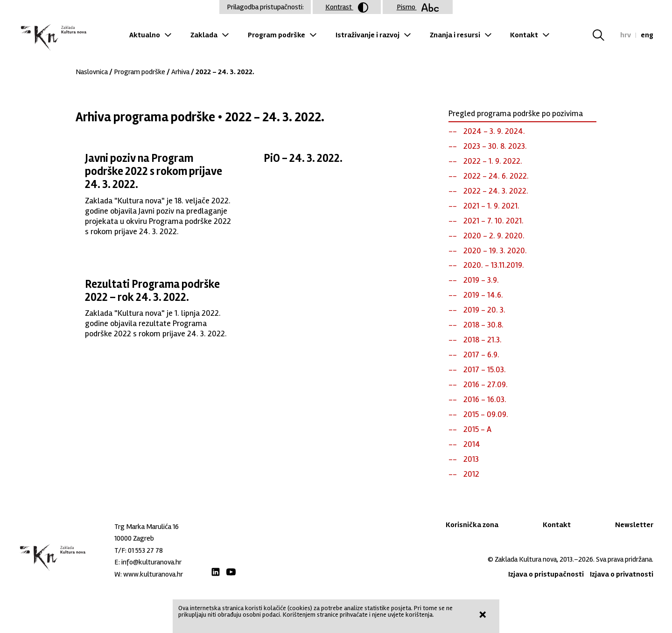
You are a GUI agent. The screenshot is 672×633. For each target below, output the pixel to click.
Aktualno (145, 35)
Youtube (231, 572)
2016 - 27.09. (486, 384)
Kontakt (524, 35)
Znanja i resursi (455, 35)
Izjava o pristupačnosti (546, 574)
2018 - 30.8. (483, 325)
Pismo (418, 7)
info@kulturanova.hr (151, 562)
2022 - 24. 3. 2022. (496, 191)
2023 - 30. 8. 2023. (495, 146)
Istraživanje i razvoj (367, 35)
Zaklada (204, 35)
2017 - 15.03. (485, 369)
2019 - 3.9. (481, 280)
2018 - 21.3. (483, 340)
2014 (472, 444)
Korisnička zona (472, 525)
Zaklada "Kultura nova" (52, 38)
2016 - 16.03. (485, 399)
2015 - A (477, 429)
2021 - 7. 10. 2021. (493, 221)
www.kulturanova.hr (153, 574)
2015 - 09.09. (486, 414)
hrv (626, 35)
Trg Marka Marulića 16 (147, 527)
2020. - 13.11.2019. (494, 265)
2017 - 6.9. (481, 355)
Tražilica (604, 35)
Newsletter (634, 525)
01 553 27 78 (145, 550)
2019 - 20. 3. (484, 310)
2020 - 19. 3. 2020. (495, 250)
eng (647, 35)
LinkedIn (216, 572)
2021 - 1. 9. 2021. (491, 206)
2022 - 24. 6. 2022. (496, 176)
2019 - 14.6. (483, 295)
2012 (471, 474)
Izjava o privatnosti (622, 574)
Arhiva (180, 72)
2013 (471, 459)
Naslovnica (92, 72)
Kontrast (347, 7)
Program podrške (276, 35)
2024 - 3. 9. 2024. (494, 131)
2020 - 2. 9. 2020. (494, 236)
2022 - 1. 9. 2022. (493, 161)
